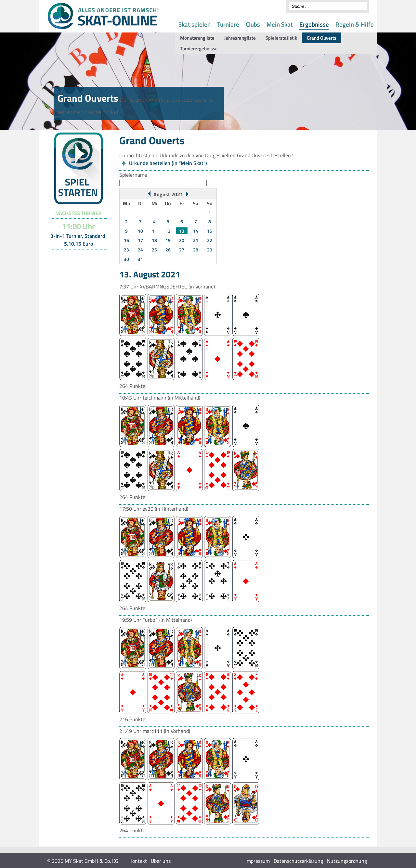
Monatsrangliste (197, 38)
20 (182, 240)
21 (196, 240)
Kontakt (138, 861)
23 (126, 250)
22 (210, 240)
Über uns (161, 861)
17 (140, 240)
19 (168, 240)
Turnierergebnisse (199, 49)
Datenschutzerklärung (298, 861)
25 (154, 250)
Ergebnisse (314, 24)
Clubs (253, 24)
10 (140, 231)
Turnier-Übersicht (76, 258)
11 (154, 231)
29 (210, 250)
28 (196, 250)
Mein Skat (280, 24)
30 (126, 259)
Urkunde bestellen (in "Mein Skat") (168, 163)
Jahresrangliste (240, 38)
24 (140, 250)
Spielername (133, 175)
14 (196, 231)
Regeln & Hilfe (355, 24)
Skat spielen (195, 24)
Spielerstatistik (281, 38)
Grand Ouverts (322, 38)
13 (182, 231)
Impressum (258, 861)
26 (168, 250)
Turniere (228, 24)
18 (154, 240)
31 (140, 259)
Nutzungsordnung (347, 861)
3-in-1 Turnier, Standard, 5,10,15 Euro (78, 240)
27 (182, 250)
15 (210, 231)
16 (126, 240)
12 (168, 231)
